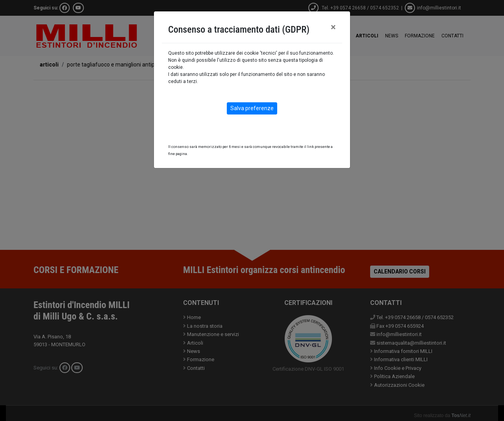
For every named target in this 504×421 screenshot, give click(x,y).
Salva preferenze (252, 108)
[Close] (333, 27)
